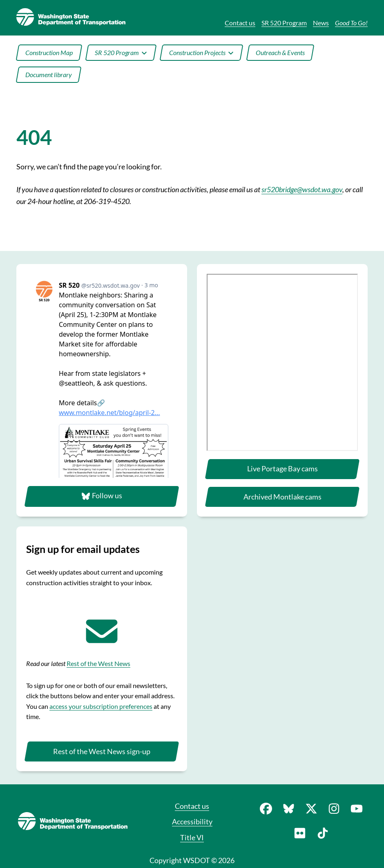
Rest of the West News (98, 663)
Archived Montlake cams (282, 497)
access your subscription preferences (101, 706)
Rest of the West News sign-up (102, 751)
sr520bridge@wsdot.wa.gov (302, 189)
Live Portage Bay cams (282, 468)
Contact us (192, 806)
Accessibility (192, 821)
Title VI (192, 837)
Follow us (102, 496)
